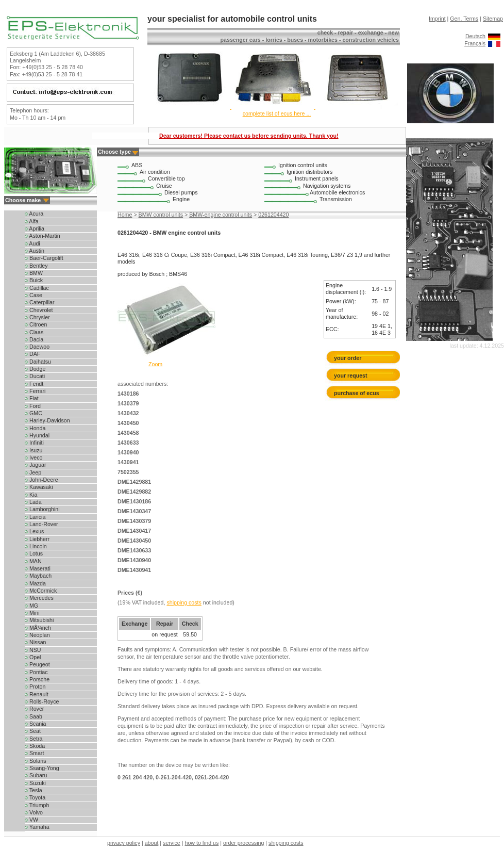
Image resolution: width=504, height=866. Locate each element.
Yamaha (37, 827)
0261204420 (273, 215)
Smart (34, 753)
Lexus (34, 531)
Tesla (33, 790)
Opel (33, 657)
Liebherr (37, 539)
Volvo (34, 812)
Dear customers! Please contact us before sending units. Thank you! (249, 136)
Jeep (33, 472)
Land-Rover (41, 524)
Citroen (36, 324)
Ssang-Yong (42, 768)
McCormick (41, 591)
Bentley (36, 266)
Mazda (35, 583)
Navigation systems (327, 186)
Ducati (35, 376)
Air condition (155, 172)
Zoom (155, 364)
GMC (33, 413)
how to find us (202, 843)
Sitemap (493, 19)
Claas (34, 332)
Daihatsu (38, 362)
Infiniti (34, 443)
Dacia (34, 339)
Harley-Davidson (47, 420)
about (152, 843)
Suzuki (35, 783)
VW (31, 820)
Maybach (38, 576)
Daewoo (37, 347)
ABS (137, 165)
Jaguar (36, 465)
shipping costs (184, 602)
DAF (32, 354)
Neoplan (37, 635)
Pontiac (36, 672)
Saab (33, 716)
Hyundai (37, 435)
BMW (34, 273)
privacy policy (124, 843)
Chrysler (37, 317)
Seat (33, 731)
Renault (37, 694)
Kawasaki (39, 487)
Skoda (35, 746)
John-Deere (41, 480)
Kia (31, 495)
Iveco (33, 457)
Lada (33, 502)
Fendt (34, 384)
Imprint (437, 19)
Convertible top (166, 178)
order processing (243, 843)
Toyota (35, 797)
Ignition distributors (309, 172)
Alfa (32, 221)
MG (31, 606)
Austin (35, 251)
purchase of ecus (357, 393)
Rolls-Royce (42, 701)
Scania (36, 724)
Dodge (35, 369)
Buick (34, 280)
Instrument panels (317, 178)
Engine (181, 199)
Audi (32, 243)
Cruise (164, 186)
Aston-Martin (43, 236)
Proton (35, 687)
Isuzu (33, 450)
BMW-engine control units (221, 215)
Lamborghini (42, 509)
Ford (33, 406)
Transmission (336, 199)
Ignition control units (303, 165)
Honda (35, 428)
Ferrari (35, 391)
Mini (32, 613)
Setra (33, 739)
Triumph (37, 805)
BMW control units (161, 215)
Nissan (36, 642)
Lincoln (36, 546)
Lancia (35, 517)
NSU (33, 650)
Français (475, 43)
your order (348, 358)
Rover (34, 709)
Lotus (34, 553)
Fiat (32, 398)
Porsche (37, 679)
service (172, 843)
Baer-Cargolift (44, 258)
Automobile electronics (337, 192)
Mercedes (39, 598)
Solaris (36, 761)
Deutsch (475, 36)
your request (353, 375)
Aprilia (35, 228)
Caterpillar (40, 302)
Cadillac (37, 288)
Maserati (38, 568)
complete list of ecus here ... (277, 113)
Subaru (36, 775)
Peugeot (37, 664)
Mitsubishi (39, 620)
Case (33, 295)
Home (125, 215)
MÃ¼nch (38, 628)
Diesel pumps (181, 192)
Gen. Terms (464, 19)
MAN (33, 561)
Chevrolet (39, 310)
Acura (34, 214)
